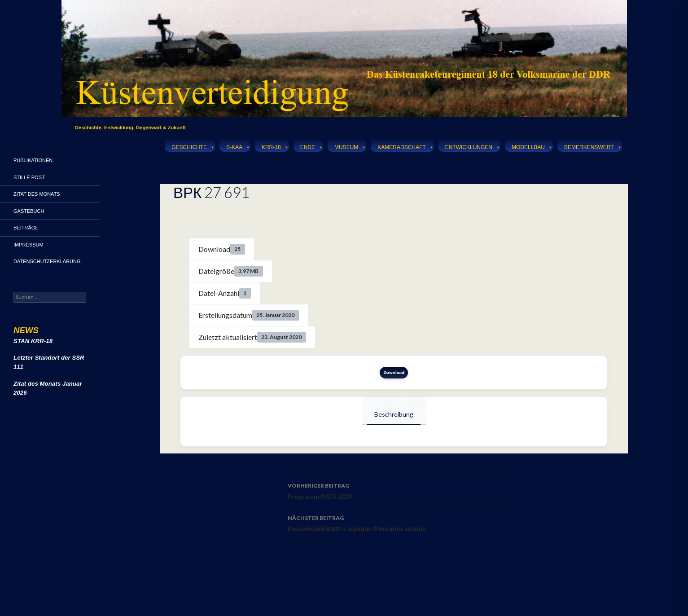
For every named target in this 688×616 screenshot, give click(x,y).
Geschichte (193, 146)
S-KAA (238, 146)
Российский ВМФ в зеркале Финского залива (394, 523)
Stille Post (29, 177)
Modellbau (532, 146)
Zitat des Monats (37, 194)
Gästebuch (29, 211)
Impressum (28, 245)
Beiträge (26, 228)
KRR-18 (275, 146)
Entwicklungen (473, 146)
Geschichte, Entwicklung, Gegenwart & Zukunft (131, 128)
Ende (312, 146)
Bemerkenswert (593, 146)
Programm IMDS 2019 (394, 490)
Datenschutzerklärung (47, 261)
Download (394, 373)
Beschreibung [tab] (394, 414)
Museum (350, 146)
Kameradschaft (405, 146)
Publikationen (33, 160)
